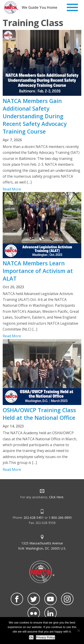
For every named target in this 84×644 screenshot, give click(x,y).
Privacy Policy (46, 637)
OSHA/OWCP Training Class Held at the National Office (39, 414)
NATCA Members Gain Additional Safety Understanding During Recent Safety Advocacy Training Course (35, 116)
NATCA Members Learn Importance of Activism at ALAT (38, 271)
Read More (12, 189)
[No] (78, 631)
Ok (31, 637)
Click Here (56, 497)
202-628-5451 (34, 518)
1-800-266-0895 (60, 518)
